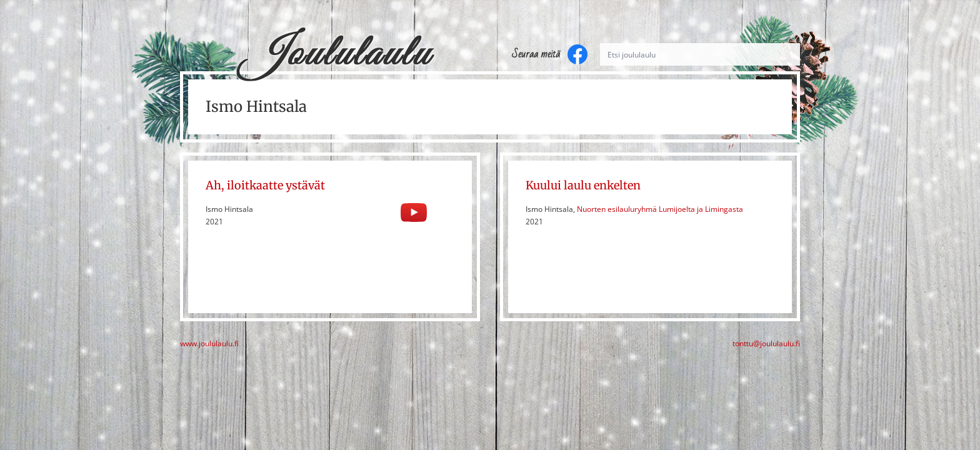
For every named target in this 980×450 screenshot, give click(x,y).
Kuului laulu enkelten (583, 185)
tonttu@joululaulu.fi (766, 344)
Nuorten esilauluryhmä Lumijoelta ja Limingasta (660, 209)
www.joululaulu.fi (209, 344)
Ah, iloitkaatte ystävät (265, 185)
